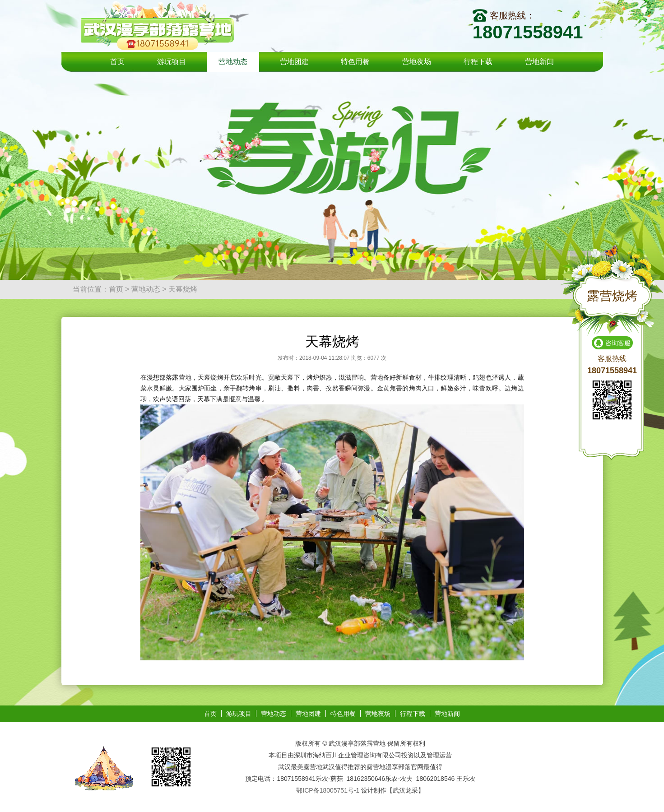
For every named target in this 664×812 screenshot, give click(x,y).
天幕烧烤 (183, 289)
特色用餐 (355, 62)
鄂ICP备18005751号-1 (328, 790)
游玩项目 (172, 62)
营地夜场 (417, 62)
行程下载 (478, 62)
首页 (117, 62)
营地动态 (233, 62)
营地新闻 (539, 62)
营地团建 (294, 62)
